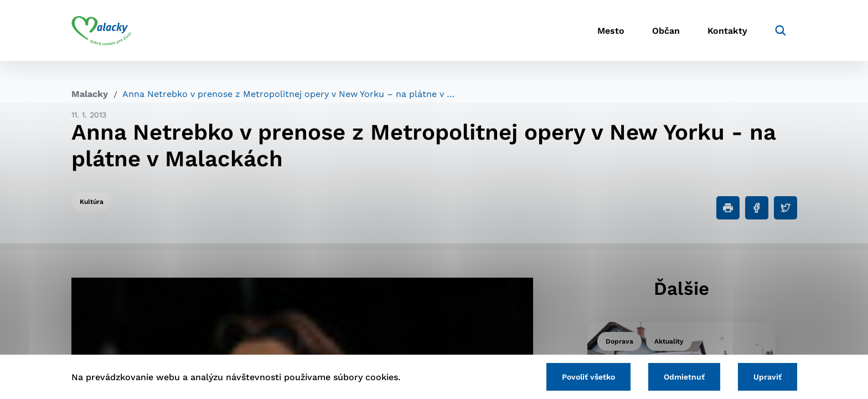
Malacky (90, 94)
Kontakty (727, 31)
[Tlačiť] (728, 208)
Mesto (611, 31)
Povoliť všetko (588, 377)
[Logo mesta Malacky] (102, 30)
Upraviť (768, 377)
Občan (666, 31)
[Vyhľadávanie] (781, 30)
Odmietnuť (684, 377)
